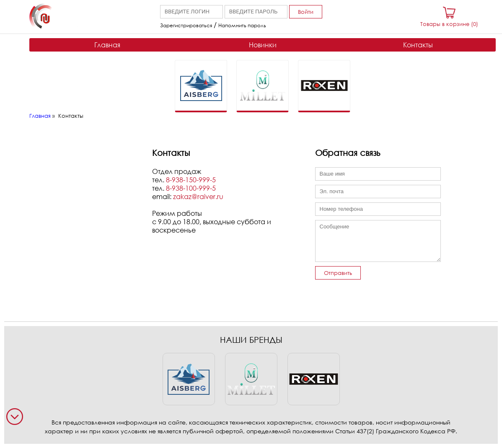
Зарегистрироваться (186, 25)
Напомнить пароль (242, 25)
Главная (107, 45)
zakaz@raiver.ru (198, 197)
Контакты (418, 45)
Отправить (338, 273)
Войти (306, 12)
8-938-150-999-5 (191, 180)
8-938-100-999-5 (191, 188)
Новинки (263, 45)
